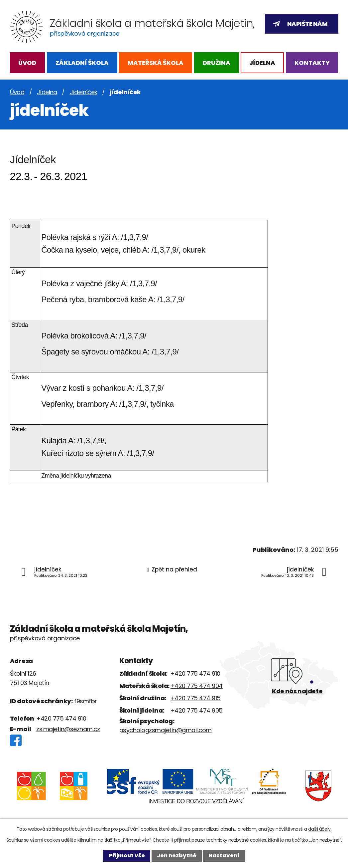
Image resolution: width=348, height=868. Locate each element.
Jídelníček (84, 92)
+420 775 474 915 (196, 698)
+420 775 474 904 (197, 686)
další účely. (320, 829)
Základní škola (82, 63)
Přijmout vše (127, 856)
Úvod (27, 63)
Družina (217, 63)
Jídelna (262, 63)
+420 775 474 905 (197, 710)
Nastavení (224, 856)
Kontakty (312, 63)
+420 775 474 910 (61, 718)
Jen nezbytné (177, 856)
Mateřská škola (156, 63)
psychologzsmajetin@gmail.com (166, 730)
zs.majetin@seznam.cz (68, 729)
